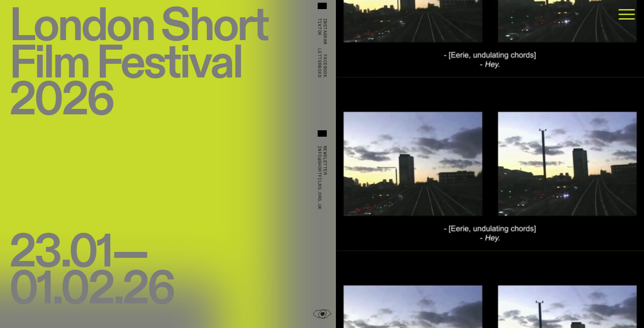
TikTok (319, 27)
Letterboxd (319, 63)
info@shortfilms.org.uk (319, 178)
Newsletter (325, 160)
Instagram (325, 31)
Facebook (325, 66)
